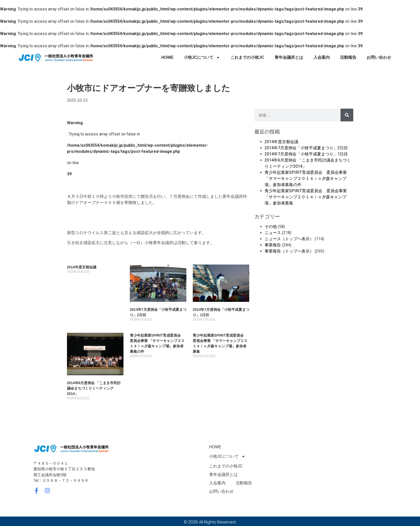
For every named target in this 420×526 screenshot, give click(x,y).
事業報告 (273, 245)
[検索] (347, 115)
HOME (167, 57)
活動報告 (348, 57)
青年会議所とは (289, 57)
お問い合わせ (379, 57)
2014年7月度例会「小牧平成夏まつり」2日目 (306, 148)
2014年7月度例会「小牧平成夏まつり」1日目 (306, 154)
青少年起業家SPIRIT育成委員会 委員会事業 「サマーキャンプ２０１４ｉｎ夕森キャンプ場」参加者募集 (306, 197)
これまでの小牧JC (247, 57)
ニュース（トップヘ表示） (289, 239)
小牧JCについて (202, 58)
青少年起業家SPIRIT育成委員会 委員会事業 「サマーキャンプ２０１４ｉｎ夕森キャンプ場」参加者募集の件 (306, 179)
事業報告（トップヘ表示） (289, 251)
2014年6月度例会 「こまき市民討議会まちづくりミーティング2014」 (94, 388)
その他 (271, 227)
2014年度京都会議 (82, 267)
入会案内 (322, 57)
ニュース (273, 233)
